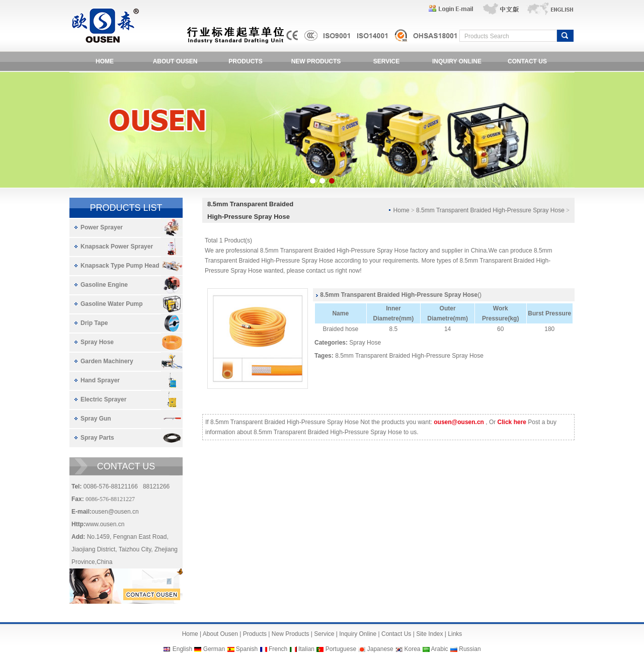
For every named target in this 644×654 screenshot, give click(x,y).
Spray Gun (96, 419)
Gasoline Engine (104, 285)
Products (255, 634)
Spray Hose (97, 342)
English (182, 649)
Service (324, 634)
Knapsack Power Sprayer (117, 247)
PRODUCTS (245, 61)
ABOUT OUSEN (175, 61)
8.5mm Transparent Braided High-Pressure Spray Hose (409, 356)
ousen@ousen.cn (115, 512)
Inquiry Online (358, 634)
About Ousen (220, 634)
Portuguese (341, 649)
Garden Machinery (107, 361)
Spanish (247, 649)
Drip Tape (94, 323)
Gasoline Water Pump (112, 304)
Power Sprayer (102, 227)
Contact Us (396, 634)
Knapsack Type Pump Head (120, 266)
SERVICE (386, 61)
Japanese (380, 649)
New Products (291, 634)
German (214, 649)
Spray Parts (97, 438)
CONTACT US (527, 61)
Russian (470, 649)
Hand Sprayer (100, 380)
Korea (412, 649)
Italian (306, 649)
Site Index (429, 634)
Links (455, 634)
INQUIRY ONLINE (457, 61)
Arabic (440, 649)
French (278, 649)
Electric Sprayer (103, 399)
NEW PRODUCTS (316, 61)
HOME (105, 61)
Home (190, 634)
